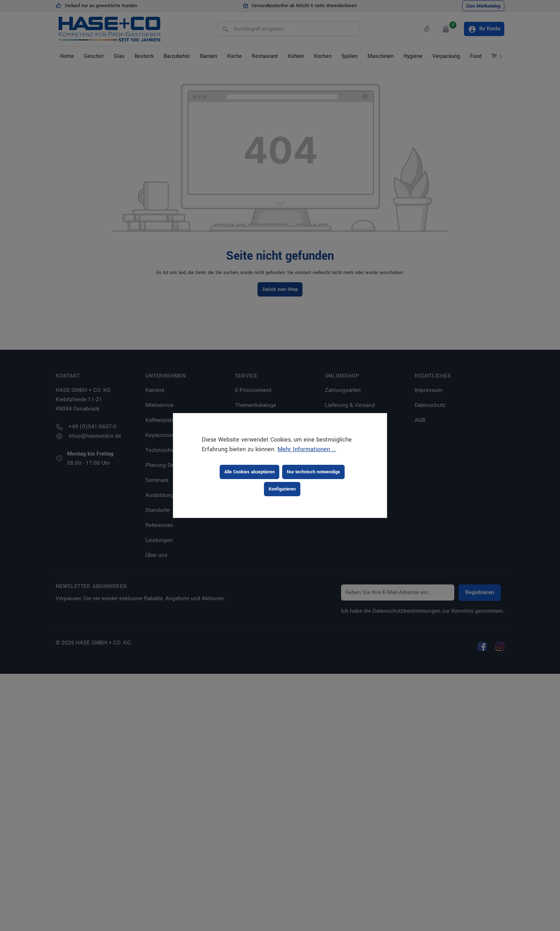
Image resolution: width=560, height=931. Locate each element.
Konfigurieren (282, 489)
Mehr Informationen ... (307, 449)
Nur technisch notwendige (313, 472)
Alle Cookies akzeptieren (249, 472)
